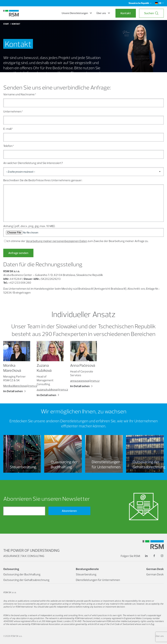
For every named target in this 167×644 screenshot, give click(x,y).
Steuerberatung (86, 574)
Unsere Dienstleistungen (77, 13)
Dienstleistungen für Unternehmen (98, 580)
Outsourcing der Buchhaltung (22, 574)
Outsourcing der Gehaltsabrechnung (26, 580)
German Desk (155, 574)
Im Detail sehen (13, 391)
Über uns (103, 13)
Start (6, 24)
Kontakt (126, 13)
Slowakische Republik (140, 3)
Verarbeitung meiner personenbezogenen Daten (57, 241)
